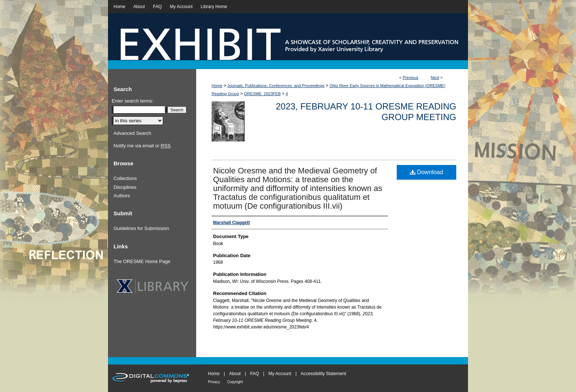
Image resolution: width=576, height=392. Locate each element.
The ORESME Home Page (142, 261)
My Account (280, 374)
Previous (411, 78)
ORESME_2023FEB (262, 94)
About (235, 374)
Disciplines (125, 187)
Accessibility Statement (323, 374)
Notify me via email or (142, 146)
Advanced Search (132, 133)
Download (427, 172)
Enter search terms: (132, 101)
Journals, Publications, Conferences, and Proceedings (276, 86)
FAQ (255, 374)
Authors (122, 196)
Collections (125, 178)
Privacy (214, 382)
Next (435, 78)
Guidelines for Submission (141, 228)
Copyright (235, 382)
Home (217, 86)
